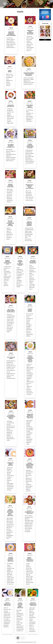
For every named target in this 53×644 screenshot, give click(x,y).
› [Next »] (25, 638)
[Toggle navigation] (49, 3)
